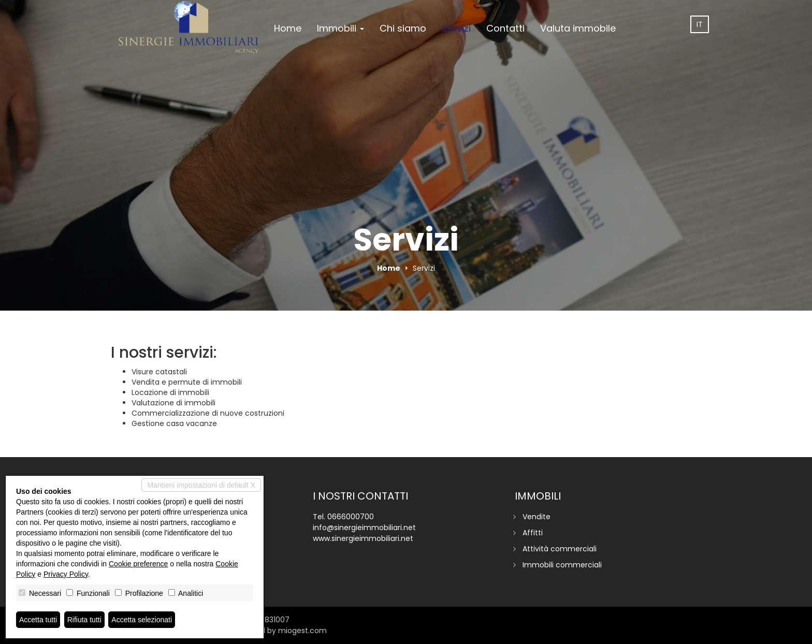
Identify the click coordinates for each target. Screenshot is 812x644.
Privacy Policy (66, 574)
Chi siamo (403, 28)
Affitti (533, 533)
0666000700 (351, 517)
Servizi (456, 28)
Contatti (505, 28)
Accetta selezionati (142, 620)
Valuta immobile (578, 28)
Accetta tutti (38, 620)
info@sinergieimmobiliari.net (364, 528)
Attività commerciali (560, 549)
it (700, 24)
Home (288, 28)
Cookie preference (138, 564)
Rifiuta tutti (84, 620)
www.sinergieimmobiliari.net (363, 538)
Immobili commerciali (562, 565)
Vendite (536, 517)
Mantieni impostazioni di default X (201, 485)
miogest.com (302, 631)
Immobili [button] (340, 28)
